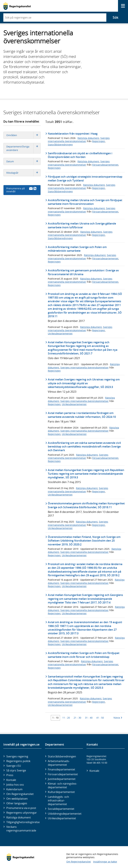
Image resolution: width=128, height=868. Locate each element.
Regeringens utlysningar (22, 813)
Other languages (17, 803)
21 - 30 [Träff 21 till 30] (77, 718)
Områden (23, 135)
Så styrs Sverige (16, 770)
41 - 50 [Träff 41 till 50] (100, 718)
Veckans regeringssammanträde (21, 829)
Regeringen (99, 141)
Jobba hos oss (15, 785)
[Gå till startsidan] (17, 6)
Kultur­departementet (61, 792)
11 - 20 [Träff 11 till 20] (66, 718)
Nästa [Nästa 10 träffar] (118, 718)
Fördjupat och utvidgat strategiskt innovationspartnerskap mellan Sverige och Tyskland (85, 178)
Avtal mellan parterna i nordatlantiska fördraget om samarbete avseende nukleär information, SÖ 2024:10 (82, 415)
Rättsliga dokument (88, 138)
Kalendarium (14, 789)
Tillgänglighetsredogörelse (23, 822)
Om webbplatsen (17, 799)
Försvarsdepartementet (105, 165)
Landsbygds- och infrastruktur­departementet (58, 801)
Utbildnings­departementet (65, 814)
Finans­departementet (61, 769)
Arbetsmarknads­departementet (59, 763)
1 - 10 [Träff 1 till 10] (55, 718)
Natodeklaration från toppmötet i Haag (73, 134)
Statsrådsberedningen (60, 145)
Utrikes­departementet (62, 818)
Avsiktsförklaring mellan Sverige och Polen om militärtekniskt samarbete (77, 249)
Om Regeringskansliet (20, 794)
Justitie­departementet (62, 779)
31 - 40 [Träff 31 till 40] (89, 718)
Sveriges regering (17, 756)
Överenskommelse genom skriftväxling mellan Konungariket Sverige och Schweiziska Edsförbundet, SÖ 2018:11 (86, 505)
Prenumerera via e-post (21, 808)
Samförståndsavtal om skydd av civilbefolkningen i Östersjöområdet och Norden (80, 155)
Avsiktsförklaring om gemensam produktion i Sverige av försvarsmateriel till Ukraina (83, 272)
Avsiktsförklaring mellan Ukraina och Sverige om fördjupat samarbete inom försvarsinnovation (85, 202)
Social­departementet (61, 809)
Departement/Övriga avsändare (23, 148)
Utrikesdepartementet (60, 334)
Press (10, 775)
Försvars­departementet (63, 774)
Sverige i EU (14, 766)
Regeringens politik (18, 761)
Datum (23, 161)
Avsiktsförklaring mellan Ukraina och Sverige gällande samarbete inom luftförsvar (82, 225)
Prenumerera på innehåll (21, 190)
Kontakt (11, 780)
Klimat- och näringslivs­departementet (62, 785)
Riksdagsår (23, 173)
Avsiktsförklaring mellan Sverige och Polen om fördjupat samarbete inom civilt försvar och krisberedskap (84, 655)
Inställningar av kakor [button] (105, 862)
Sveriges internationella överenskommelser (79, 140)
